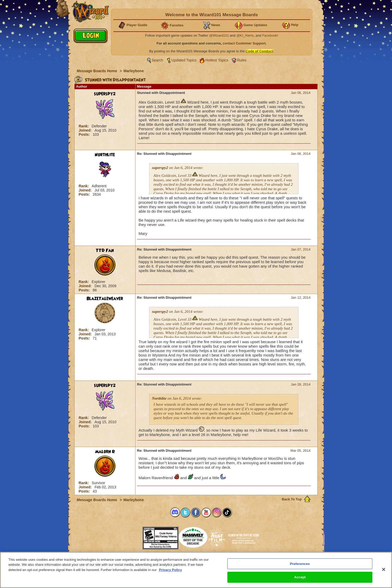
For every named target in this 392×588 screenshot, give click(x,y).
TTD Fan (105, 251)
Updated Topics (184, 60)
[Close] (384, 569)
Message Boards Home (98, 71)
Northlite (105, 155)
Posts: (85, 134)
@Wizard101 (219, 35)
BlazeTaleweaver (105, 299)
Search (157, 60)
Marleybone (134, 71)
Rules (242, 60)
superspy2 (105, 94)
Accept (300, 577)
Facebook (270, 35)
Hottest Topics (217, 60)
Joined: (86, 130)
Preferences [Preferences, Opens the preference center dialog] (300, 564)
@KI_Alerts (245, 35)
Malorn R (105, 452)
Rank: (84, 126)
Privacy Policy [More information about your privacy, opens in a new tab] (170, 570)
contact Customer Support (244, 43)
